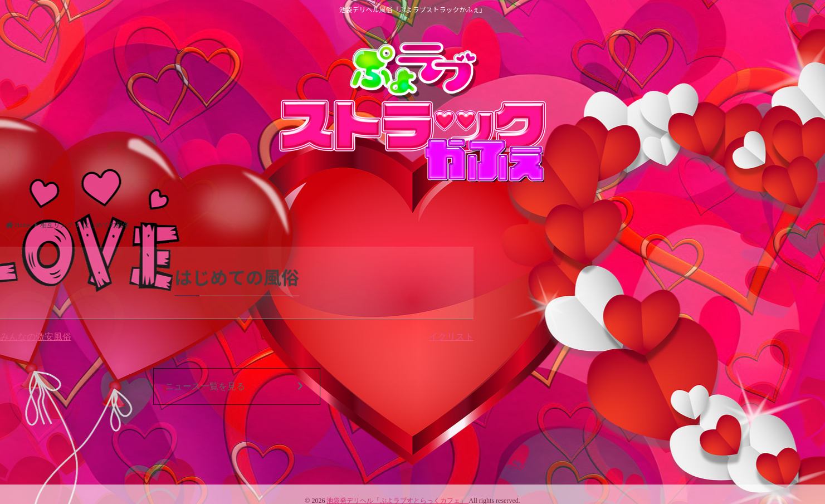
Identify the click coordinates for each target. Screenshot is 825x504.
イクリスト (451, 337)
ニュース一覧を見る (234, 386)
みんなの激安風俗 (36, 337)
